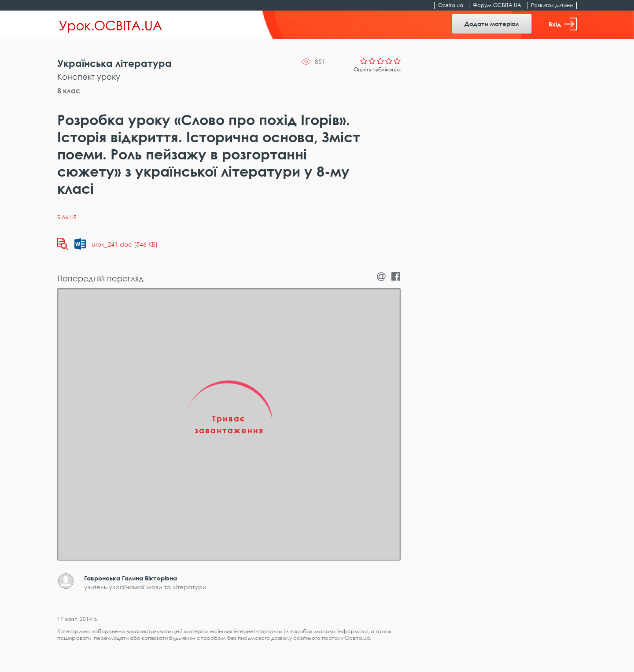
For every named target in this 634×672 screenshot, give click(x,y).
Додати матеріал (492, 24)
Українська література (114, 63)
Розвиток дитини (552, 5)
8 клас (69, 91)
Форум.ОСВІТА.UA (497, 5)
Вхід (563, 24)
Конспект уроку (89, 77)
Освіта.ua (451, 5)
